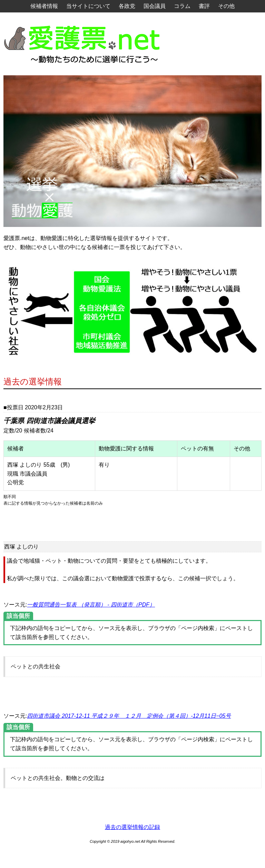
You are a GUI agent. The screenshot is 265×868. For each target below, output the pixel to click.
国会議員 (155, 6)
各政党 (127, 6)
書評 (204, 6)
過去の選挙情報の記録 (132, 827)
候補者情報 (44, 6)
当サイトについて (88, 6)
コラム (182, 6)
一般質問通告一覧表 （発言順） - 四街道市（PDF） (91, 605)
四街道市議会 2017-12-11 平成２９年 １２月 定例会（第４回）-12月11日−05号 (129, 716)
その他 (226, 6)
